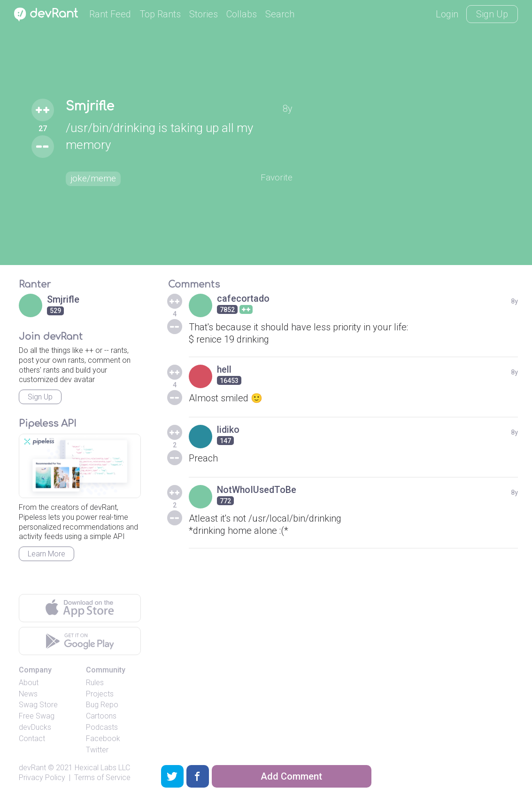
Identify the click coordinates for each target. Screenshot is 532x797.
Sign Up (492, 14)
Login (447, 14)
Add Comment (291, 776)
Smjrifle (91, 107)
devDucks (35, 727)
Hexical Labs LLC (102, 768)
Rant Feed (110, 14)
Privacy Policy (42, 777)
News (28, 694)
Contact (32, 738)
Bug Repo (102, 705)
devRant (32, 768)
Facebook (103, 738)
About (29, 683)
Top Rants (160, 14)
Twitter (97, 750)
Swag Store (38, 705)
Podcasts (102, 727)
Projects (100, 694)
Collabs (242, 14)
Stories (204, 14)
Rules (95, 683)
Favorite (276, 177)
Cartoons (101, 716)
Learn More (46, 554)
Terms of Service (102, 777)
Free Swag (37, 716)
